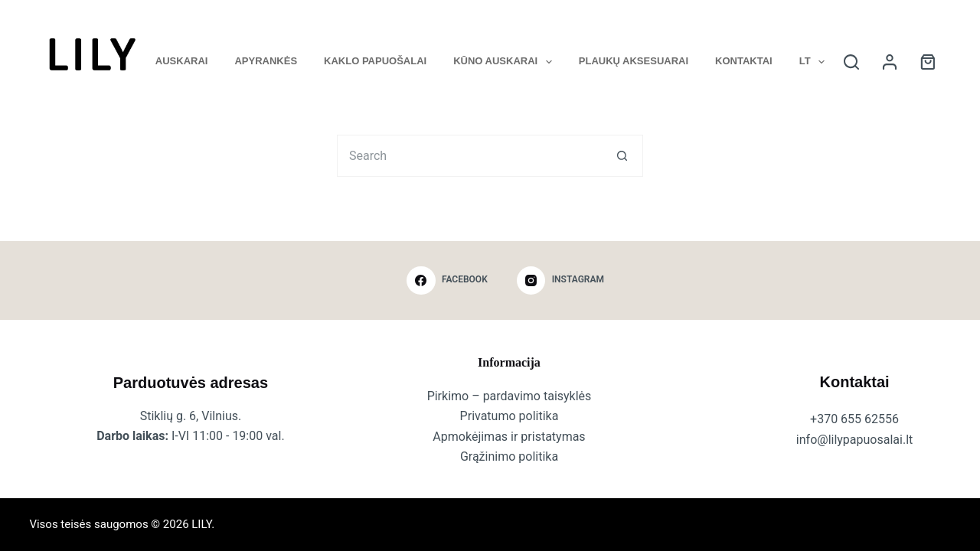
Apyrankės (266, 61)
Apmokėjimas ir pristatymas (509, 437)
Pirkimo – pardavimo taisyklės (510, 396)
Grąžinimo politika (509, 456)
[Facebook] (447, 281)
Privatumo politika (510, 416)
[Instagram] (560, 281)
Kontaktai (744, 61)
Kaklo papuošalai (375, 61)
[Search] (851, 62)
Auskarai (182, 61)
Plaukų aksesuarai (634, 61)
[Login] (890, 62)
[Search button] (622, 156)
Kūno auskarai (506, 62)
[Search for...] (469, 156)
